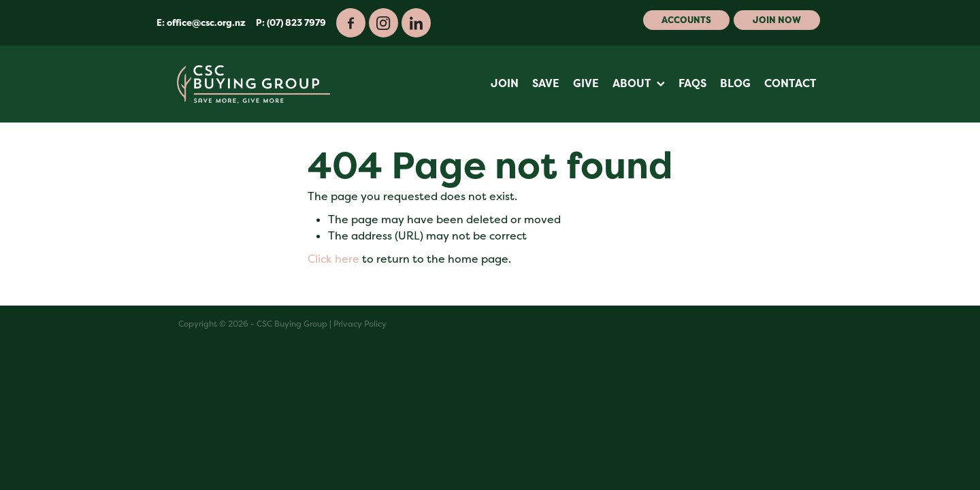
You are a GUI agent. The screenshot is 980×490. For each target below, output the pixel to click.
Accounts (686, 20)
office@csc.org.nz (206, 23)
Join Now (777, 20)
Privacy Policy (360, 324)
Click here (333, 259)
